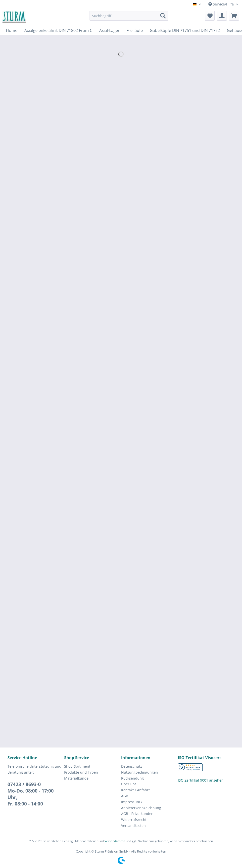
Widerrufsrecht (134, 820)
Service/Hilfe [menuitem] (222, 4)
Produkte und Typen (81, 772)
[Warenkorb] (234, 16)
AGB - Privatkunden (137, 814)
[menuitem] (129, 18)
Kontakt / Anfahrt (135, 790)
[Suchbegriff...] (129, 16)
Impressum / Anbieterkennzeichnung (141, 805)
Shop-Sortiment (77, 766)
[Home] (12, 30)
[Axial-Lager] (109, 30)
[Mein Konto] (222, 16)
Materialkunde (76, 778)
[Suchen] (163, 16)
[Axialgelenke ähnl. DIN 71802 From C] (58, 30)
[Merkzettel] (210, 16)
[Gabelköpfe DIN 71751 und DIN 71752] (185, 30)
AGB (125, 796)
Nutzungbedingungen (140, 772)
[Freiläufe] (135, 30)
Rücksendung (132, 778)
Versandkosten (133, 826)
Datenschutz (132, 766)
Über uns (129, 784)
